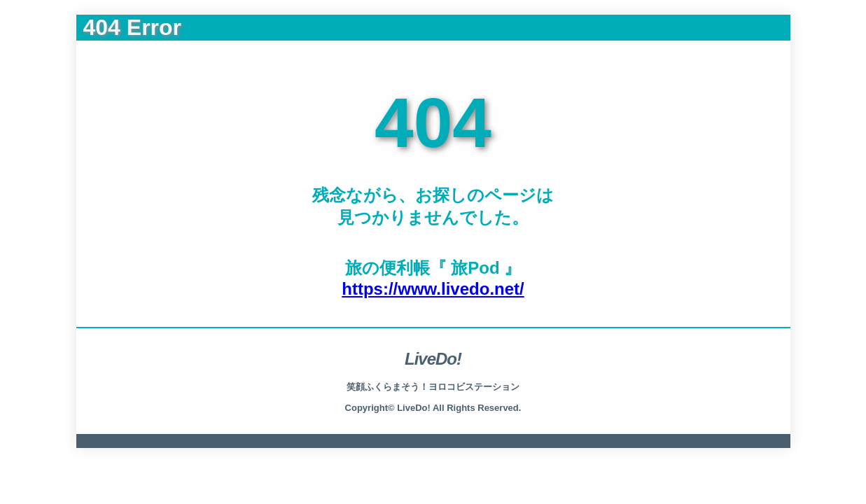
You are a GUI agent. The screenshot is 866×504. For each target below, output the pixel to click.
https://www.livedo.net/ (433, 289)
